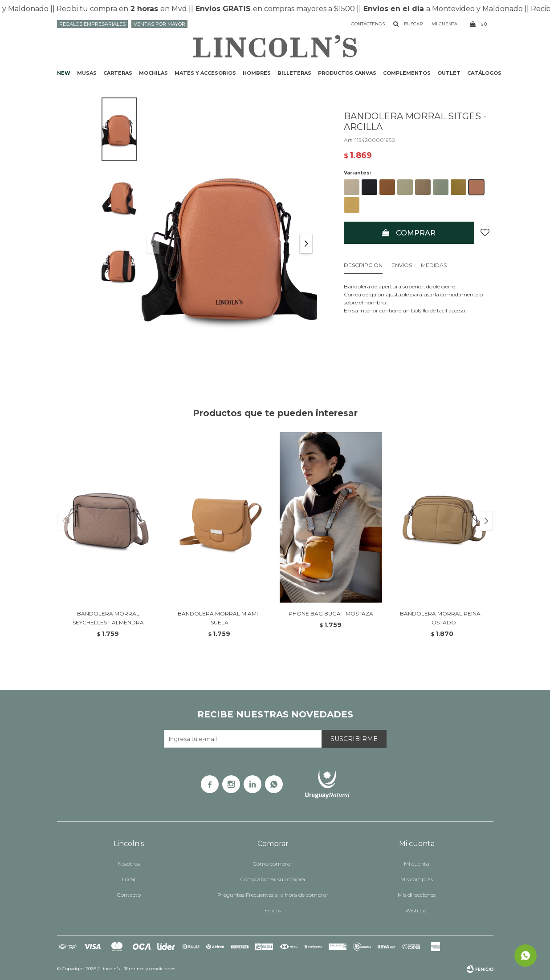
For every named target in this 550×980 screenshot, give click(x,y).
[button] (306, 244)
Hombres (257, 73)
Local (129, 879)
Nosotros (129, 864)
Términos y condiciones (150, 969)
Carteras (118, 73)
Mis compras (417, 879)
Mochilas (153, 73)
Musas (87, 73)
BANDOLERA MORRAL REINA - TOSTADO (442, 618)
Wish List (417, 910)
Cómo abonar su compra (273, 879)
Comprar (416, 233)
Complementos (407, 73)
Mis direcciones (417, 895)
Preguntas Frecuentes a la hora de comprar (273, 895)
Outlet (449, 73)
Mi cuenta (417, 864)
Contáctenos (368, 24)
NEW (64, 73)
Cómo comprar (273, 864)
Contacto (129, 895)
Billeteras (294, 73)
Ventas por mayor (159, 24)
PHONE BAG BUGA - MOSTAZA (331, 614)
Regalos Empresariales (92, 24)
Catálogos (484, 73)
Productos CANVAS (347, 73)
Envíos (273, 910)
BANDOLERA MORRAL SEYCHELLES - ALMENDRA (108, 618)
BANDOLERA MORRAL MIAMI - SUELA (220, 618)
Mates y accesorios (205, 73)
